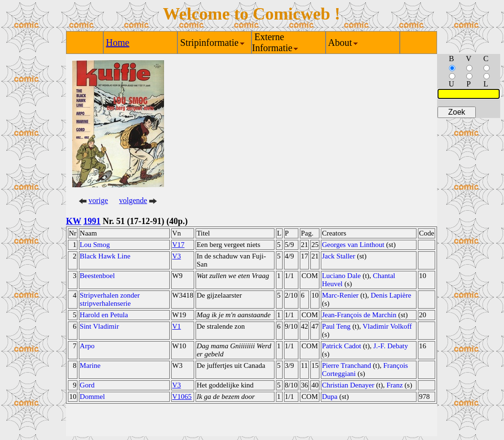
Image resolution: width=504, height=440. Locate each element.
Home (118, 43)
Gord (87, 385)
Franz (394, 385)
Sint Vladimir (99, 326)
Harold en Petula (104, 315)
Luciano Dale (341, 276)
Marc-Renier (340, 295)
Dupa (330, 397)
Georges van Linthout (353, 245)
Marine (90, 365)
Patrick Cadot (341, 346)
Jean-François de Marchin (359, 315)
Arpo (87, 346)
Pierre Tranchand (346, 365)
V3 (176, 256)
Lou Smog (95, 245)
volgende (133, 200)
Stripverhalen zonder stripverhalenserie (110, 299)
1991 (92, 221)
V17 (178, 245)
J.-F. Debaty (391, 346)
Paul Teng (336, 326)
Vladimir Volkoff (387, 326)
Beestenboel (97, 276)
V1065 (182, 397)
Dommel (93, 397)
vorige (98, 200)
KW (74, 221)
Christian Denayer (348, 385)
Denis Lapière (391, 295)
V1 (176, 326)
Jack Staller (339, 256)
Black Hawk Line (105, 256)
